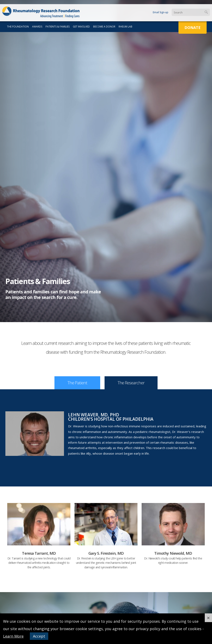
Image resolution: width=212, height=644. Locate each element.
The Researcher (131, 383)
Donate (193, 27)
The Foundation (18, 27)
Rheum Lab (125, 27)
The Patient (77, 383)
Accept (39, 636)
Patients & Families (58, 27)
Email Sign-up (161, 12)
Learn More (13, 636)
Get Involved (81, 27)
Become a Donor (104, 27)
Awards (37, 27)
